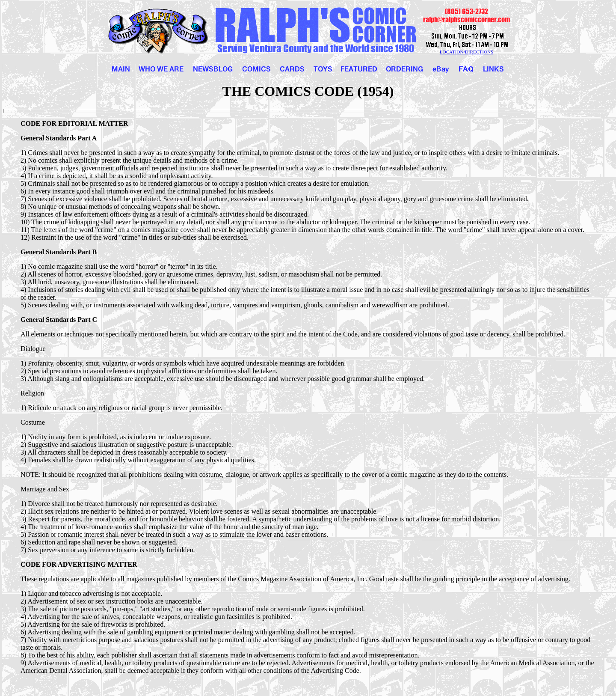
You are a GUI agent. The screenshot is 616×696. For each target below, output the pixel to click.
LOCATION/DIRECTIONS (467, 52)
